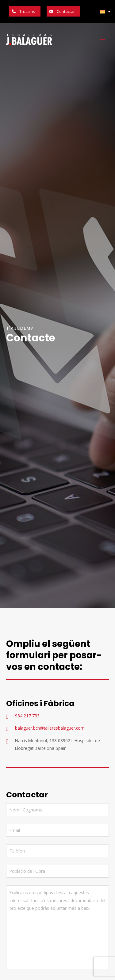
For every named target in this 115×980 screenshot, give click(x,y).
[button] (25, 11)
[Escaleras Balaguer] (29, 40)
